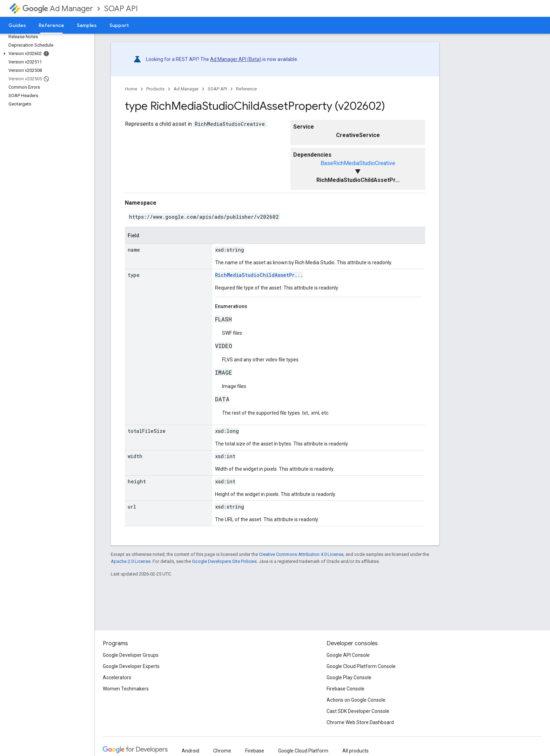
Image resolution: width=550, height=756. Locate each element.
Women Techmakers (126, 689)
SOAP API (121, 9)
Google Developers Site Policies (224, 561)
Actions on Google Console (356, 700)
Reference (246, 89)
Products (155, 89)
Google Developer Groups (131, 655)
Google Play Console (349, 677)
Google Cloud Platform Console (361, 666)
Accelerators (117, 677)
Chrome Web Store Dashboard (360, 722)
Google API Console (348, 655)
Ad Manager (58, 9)
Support (119, 25)
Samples (87, 25)
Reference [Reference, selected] (51, 25)
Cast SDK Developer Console (358, 711)
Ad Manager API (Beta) (236, 59)
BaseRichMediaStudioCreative (358, 163)
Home (131, 89)
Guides (17, 25)
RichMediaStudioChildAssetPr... (259, 275)
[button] (46, 54)
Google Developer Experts (131, 666)
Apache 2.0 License (131, 561)
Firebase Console (346, 689)
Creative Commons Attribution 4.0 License (301, 554)
